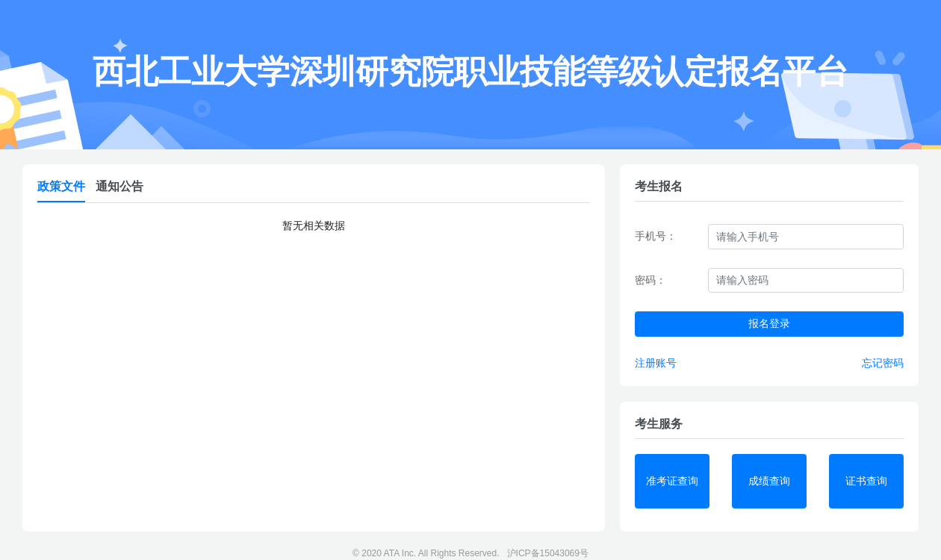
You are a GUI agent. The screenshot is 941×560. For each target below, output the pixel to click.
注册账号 (656, 363)
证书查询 (866, 481)
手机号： (656, 236)
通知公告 (119, 186)
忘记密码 (883, 363)
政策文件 (61, 186)
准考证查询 (672, 481)
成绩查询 (769, 481)
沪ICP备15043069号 (548, 553)
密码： (650, 280)
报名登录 (769, 323)
